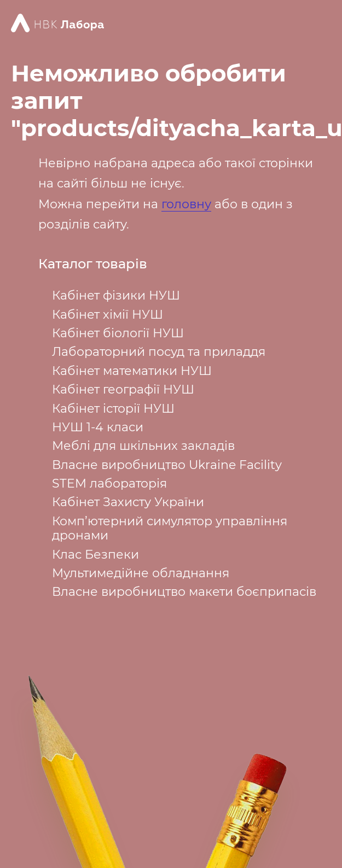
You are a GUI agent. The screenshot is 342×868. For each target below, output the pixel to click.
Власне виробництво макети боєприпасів (184, 592)
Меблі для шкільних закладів (143, 446)
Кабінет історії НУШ (113, 409)
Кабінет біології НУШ (118, 333)
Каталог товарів (93, 264)
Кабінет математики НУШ (132, 371)
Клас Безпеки (95, 555)
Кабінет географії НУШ (123, 389)
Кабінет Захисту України (128, 502)
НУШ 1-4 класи (98, 427)
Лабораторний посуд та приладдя (159, 352)
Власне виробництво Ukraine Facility (167, 465)
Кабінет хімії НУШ (108, 315)
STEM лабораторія (109, 483)
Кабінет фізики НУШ (116, 295)
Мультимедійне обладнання (141, 573)
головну (186, 204)
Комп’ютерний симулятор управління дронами (170, 528)
